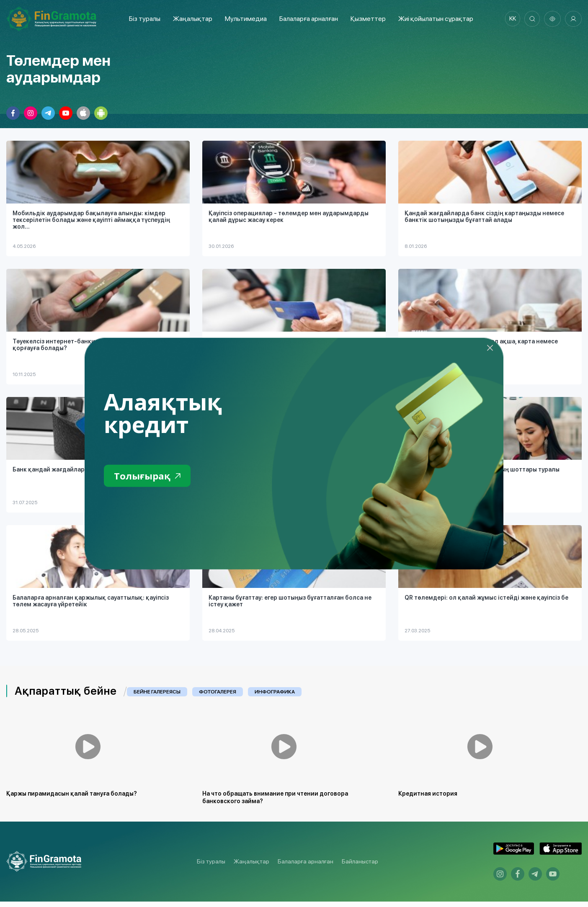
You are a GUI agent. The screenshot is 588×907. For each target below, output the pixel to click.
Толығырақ (149, 476)
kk (511, 19)
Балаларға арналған (306, 867)
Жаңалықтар (191, 19)
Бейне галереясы (157, 692)
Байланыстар (360, 867)
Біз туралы (143, 19)
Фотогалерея (218, 692)
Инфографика (275, 692)
